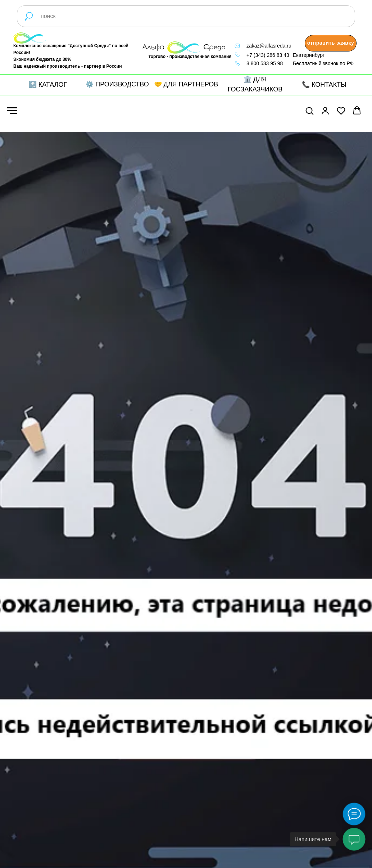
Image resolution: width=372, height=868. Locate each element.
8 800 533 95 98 (265, 63)
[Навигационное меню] (12, 111)
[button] (331, 43)
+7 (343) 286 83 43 (268, 55)
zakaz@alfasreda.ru (269, 46)
